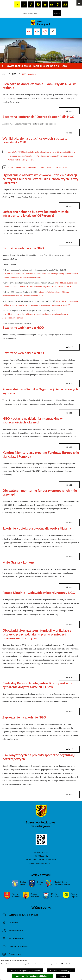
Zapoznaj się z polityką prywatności (25, 970)
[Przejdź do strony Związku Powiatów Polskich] (45, 32)
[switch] (45, 4)
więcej (69, 111)
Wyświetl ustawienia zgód (61, 970)
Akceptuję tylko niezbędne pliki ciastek (32, 976)
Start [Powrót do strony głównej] (4, 74)
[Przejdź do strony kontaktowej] (53, 32)
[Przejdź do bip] (29, 32)
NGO (14, 74)
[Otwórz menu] (79, 3)
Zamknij (63, 976)
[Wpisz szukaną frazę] (37, 13)
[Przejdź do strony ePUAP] (37, 32)
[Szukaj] (57, 13)
